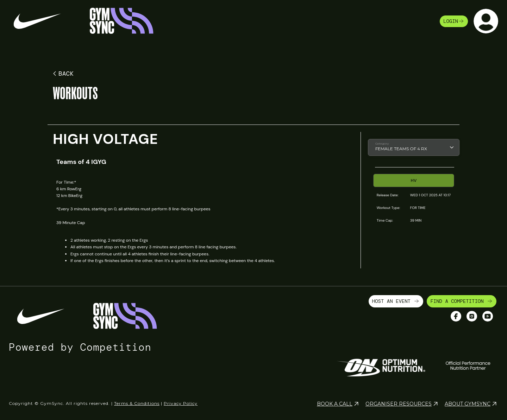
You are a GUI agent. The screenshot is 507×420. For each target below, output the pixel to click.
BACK (62, 74)
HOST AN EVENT (396, 301)
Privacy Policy (181, 403)
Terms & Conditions (137, 403)
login (454, 21)
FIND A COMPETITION (462, 301)
